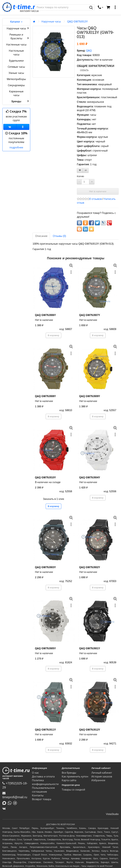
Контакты (38, 795)
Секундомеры (16, 85)
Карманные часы (16, 93)
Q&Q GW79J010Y (45, 477)
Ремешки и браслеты (19, 37)
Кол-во (81, 176)
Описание (41, 236)
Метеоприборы (16, 79)
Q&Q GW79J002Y (90, 567)
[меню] (115, 7)
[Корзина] (108, 7)
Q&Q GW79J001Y (90, 648)
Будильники (16, 61)
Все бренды (69, 773)
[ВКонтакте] (5, 809)
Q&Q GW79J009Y (90, 396)
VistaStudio (112, 814)
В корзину (53, 335)
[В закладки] (80, 170)
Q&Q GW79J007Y (90, 315)
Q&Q (89, 51)
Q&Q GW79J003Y (45, 567)
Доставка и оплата (43, 777)
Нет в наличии (98, 191)
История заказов (102, 777)
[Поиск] (61, 7)
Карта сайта (69, 780)
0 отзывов (96, 199)
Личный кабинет (102, 773)
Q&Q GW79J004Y (90, 477)
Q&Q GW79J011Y (45, 730)
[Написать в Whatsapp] (10, 803)
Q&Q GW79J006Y (45, 315)
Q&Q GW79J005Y (45, 648)
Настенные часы (16, 45)
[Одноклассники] (23, 127)
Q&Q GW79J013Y (77, 22)
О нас (35, 773)
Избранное (98, 780)
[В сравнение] (86, 170)
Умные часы (16, 73)
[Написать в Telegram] (16, 803)
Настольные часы (16, 53)
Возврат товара (42, 799)
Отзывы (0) (59, 236)
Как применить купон (75, 777)
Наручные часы (18, 28)
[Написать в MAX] (5, 803)
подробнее (16, 147)
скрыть (84, 70)
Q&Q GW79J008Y (45, 396)
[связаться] (101, 7)
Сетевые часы (16, 67)
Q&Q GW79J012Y (90, 730)
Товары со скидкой (73, 790)
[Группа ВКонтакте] (10, 127)
